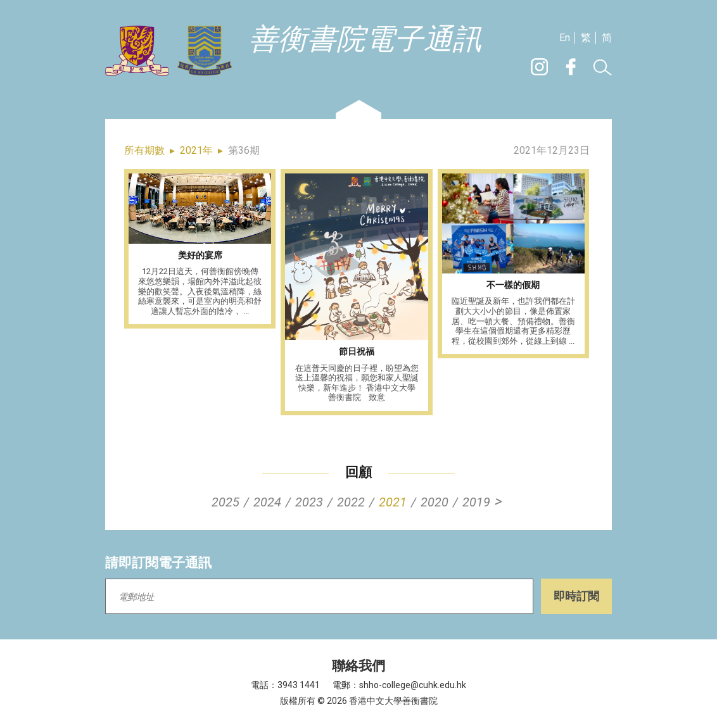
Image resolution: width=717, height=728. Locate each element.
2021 (393, 502)
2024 (267, 502)
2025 (225, 502)
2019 (476, 502)
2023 (309, 502)
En (565, 38)
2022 (351, 502)
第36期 (244, 150)
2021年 (196, 150)
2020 (435, 502)
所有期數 (144, 150)
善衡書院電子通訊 (365, 40)
